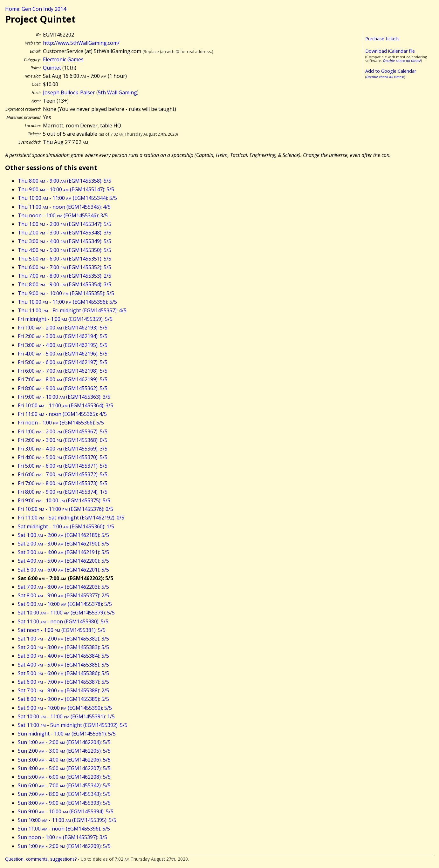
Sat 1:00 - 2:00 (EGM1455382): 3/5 (63, 639)
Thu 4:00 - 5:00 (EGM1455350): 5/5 (65, 250)
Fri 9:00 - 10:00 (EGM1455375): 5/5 (64, 500)
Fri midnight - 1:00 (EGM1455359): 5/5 (65, 319)
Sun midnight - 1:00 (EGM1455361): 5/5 (67, 734)
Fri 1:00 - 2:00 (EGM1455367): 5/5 (63, 431)
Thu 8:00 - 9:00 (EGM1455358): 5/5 (65, 181)
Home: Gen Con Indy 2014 (36, 9)
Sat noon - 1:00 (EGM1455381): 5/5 (62, 630)
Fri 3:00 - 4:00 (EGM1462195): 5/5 (63, 345)
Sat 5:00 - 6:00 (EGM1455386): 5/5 (63, 673)
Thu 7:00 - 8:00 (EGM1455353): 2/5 (65, 276)
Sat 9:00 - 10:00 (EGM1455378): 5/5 (65, 604)
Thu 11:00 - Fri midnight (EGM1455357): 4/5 (72, 310)
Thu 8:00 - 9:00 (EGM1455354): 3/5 (65, 284)
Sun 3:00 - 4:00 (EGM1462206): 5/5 (64, 760)
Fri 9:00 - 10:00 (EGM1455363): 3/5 (64, 397)
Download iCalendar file (390, 51)
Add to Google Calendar (391, 71)
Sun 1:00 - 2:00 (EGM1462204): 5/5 (64, 742)
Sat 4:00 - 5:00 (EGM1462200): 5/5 (63, 561)
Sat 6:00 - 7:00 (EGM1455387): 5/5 (63, 682)
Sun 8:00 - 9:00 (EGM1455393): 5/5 (64, 803)
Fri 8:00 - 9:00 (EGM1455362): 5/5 (63, 388)
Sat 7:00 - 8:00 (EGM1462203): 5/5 (63, 587)
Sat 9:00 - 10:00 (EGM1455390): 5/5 (65, 708)
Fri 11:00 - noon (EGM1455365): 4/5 (62, 414)
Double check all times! (402, 61)
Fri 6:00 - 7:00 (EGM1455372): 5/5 (63, 474)
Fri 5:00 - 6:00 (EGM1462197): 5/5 (63, 362)
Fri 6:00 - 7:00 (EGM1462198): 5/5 (63, 371)
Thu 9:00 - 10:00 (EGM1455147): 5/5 (66, 189)
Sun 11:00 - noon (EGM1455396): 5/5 (64, 829)
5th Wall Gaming (117, 92)
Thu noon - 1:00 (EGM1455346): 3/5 (63, 215)
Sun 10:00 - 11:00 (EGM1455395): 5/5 (67, 820)
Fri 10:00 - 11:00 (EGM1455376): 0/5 (65, 509)
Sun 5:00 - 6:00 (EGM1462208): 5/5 (64, 777)
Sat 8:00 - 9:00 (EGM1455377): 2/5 (63, 595)
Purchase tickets (382, 39)
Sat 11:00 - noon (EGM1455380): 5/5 (63, 621)
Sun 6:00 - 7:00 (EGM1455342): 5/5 (64, 785)
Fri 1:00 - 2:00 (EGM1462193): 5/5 (63, 328)
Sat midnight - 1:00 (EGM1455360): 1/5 (66, 526)
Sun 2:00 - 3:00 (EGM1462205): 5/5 (64, 751)
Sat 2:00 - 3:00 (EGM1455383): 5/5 (63, 647)
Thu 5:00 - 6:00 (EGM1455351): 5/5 (65, 259)
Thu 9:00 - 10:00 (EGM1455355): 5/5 (66, 293)
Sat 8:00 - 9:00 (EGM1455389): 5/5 (63, 699)
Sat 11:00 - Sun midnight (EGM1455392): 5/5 (73, 725)
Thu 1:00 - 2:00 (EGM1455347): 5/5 (65, 224)
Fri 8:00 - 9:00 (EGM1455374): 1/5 (63, 492)
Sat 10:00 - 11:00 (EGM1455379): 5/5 (66, 613)
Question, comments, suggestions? (41, 859)
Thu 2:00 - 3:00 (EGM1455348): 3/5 (65, 233)
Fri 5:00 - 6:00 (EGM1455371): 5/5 (63, 466)
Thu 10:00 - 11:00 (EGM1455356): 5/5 (67, 302)
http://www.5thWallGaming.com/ (81, 43)
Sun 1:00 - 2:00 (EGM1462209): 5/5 (64, 846)
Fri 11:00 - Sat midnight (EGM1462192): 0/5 (71, 518)
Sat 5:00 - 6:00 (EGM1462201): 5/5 (63, 570)
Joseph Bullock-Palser (69, 92)
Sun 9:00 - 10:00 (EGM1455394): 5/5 (66, 811)
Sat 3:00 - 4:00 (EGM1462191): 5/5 (63, 552)
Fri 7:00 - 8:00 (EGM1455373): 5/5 (63, 483)
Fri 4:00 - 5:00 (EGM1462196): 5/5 (63, 354)
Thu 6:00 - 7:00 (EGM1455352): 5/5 (65, 267)
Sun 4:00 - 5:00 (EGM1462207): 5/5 (64, 768)
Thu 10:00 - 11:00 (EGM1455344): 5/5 (67, 198)
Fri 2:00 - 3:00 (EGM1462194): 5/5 (63, 336)
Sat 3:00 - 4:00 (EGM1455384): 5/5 (63, 656)
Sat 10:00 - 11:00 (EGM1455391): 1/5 (66, 716)
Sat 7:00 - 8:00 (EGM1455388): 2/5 (63, 690)
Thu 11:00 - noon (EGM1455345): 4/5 (64, 207)
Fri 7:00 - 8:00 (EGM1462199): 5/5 (63, 379)
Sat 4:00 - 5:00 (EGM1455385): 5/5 (63, 665)
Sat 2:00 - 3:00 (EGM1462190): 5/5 (63, 544)
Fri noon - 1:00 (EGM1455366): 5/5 (61, 423)
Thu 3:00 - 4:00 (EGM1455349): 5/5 (65, 241)
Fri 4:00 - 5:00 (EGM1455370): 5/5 (63, 457)
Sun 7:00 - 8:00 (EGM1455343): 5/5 (64, 794)
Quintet (52, 68)
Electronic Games (63, 59)
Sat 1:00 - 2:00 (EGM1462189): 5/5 (63, 535)
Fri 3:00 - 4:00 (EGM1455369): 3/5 (63, 449)
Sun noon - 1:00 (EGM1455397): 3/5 (62, 837)
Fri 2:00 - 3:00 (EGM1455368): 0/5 (63, 440)
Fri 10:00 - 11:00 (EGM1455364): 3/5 (65, 405)
